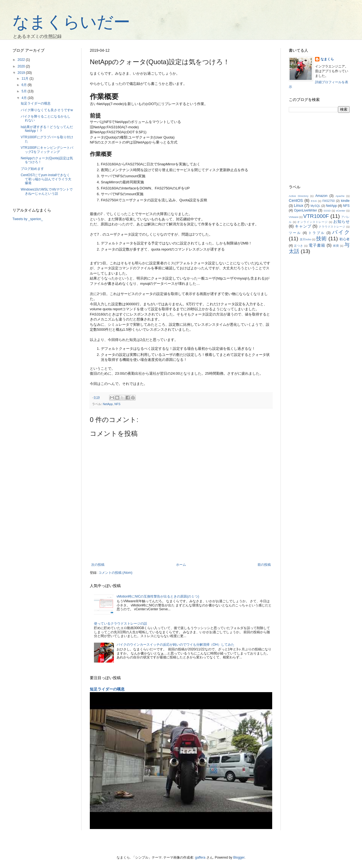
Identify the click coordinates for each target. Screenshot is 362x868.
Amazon (321, 196)
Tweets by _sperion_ (28, 219)
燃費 (336, 246)
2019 (22, 73)
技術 (322, 238)
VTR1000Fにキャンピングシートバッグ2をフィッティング (47, 150)
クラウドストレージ (332, 227)
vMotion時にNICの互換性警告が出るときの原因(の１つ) (158, 596)
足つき (299, 246)
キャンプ (303, 226)
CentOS (296, 200)
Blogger (239, 857)
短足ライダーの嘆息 (107, 689)
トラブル (317, 233)
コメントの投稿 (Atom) (115, 573)
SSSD (327, 211)
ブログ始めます (32, 169)
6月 (25, 85)
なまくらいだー (71, 22)
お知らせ (341, 221)
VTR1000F (316, 216)
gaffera (200, 857)
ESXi (314, 201)
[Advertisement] (319, 149)
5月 (25, 91)
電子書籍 (317, 245)
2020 (22, 66)
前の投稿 (264, 565)
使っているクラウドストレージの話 (120, 624)
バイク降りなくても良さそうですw (47, 110)
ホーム (181, 565)
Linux (298, 205)
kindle (345, 201)
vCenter (341, 211)
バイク (341, 232)
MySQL (316, 206)
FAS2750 (329, 201)
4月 (25, 98)
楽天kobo (306, 239)
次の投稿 (98, 565)
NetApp (108, 404)
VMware (294, 217)
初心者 (344, 239)
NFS (117, 404)
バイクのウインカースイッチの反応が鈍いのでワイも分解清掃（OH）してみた (175, 645)
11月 (26, 79)
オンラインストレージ (312, 222)
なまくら (327, 59)
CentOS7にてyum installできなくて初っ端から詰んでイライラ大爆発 (46, 179)
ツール (295, 233)
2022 (22, 60)
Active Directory (299, 196)
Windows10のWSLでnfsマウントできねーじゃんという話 (47, 191)
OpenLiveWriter (305, 210)
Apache (340, 196)
